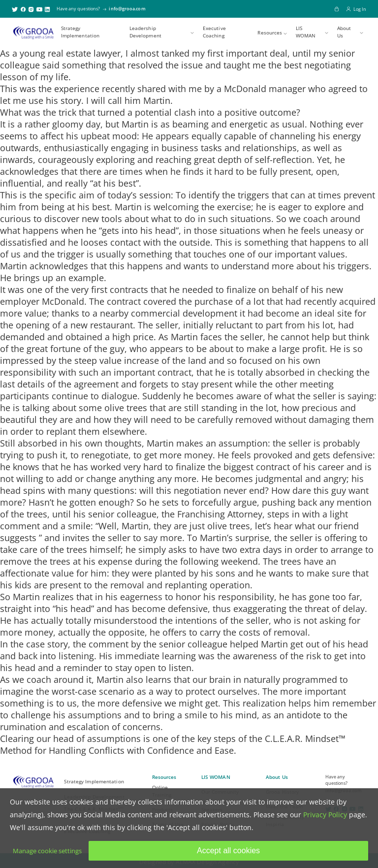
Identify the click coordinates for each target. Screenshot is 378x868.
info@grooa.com (127, 9)
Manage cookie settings (47, 851)
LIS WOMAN (306, 32)
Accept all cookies (228, 851)
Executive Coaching (214, 32)
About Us (344, 32)
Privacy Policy (325, 815)
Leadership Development (145, 32)
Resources (270, 33)
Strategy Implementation (80, 32)
